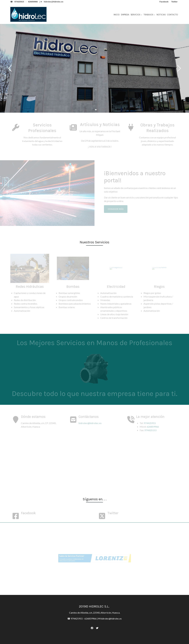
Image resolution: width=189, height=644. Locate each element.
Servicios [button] (136, 15)
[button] (179, 68)
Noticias (161, 15)
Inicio (117, 15)
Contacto (172, 15)
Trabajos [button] (149, 15)
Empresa (125, 15)
